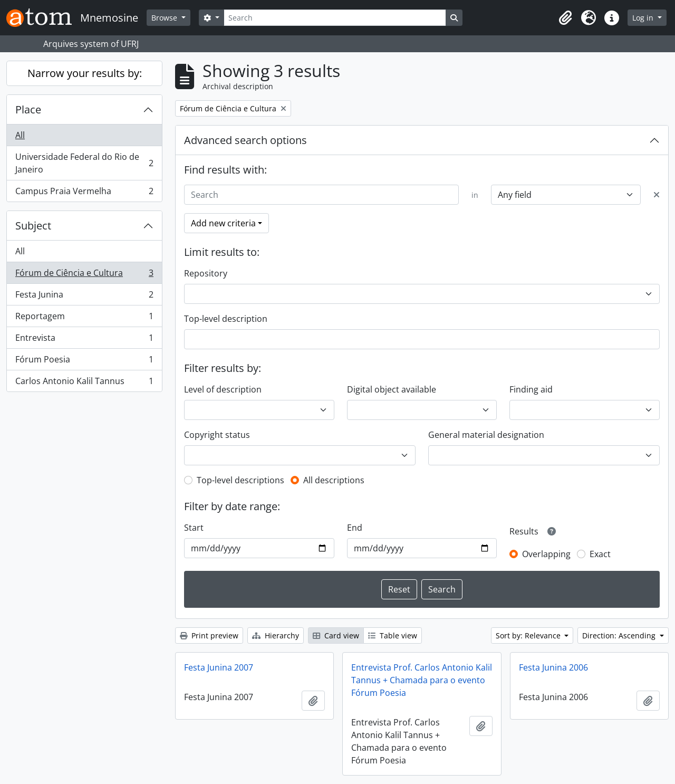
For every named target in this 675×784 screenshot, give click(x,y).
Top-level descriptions (240, 480)
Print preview (209, 635)
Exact (600, 554)
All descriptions (334, 480)
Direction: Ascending (620, 635)
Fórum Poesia (84, 362)
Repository (206, 273)
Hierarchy (276, 635)
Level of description (223, 389)
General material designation (486, 435)
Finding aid (531, 389)
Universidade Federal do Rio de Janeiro (84, 163)
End (355, 528)
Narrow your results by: (85, 73)
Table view (393, 635)
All (20, 135)
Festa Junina (84, 297)
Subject (33, 226)
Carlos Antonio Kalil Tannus (84, 383)
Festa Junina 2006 (553, 667)
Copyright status (217, 435)
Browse (165, 18)
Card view (336, 635)
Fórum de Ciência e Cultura (84, 275)
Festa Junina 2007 (219, 667)
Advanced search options (245, 140)
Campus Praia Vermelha (84, 193)
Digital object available (392, 389)
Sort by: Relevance (529, 635)
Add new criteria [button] (223, 223)
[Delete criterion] (657, 195)
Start (194, 528)
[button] (565, 18)
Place (28, 109)
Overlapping (546, 554)
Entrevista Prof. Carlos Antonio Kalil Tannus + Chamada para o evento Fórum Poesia (422, 680)
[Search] (335, 18)
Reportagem (84, 318)
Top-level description (226, 319)
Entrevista (84, 340)
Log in (644, 18)
